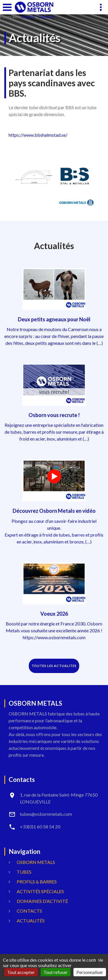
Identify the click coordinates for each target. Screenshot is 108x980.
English (28, 17)
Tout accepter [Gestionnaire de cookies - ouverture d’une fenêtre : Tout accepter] (21, 972)
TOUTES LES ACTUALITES (54, 666)
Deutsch (46, 17)
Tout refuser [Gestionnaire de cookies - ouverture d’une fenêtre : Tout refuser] (56, 972)
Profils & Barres (37, 882)
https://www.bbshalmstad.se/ (38, 135)
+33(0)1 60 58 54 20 (40, 827)
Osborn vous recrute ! (54, 415)
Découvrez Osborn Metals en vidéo (54, 511)
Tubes (24, 872)
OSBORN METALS (36, 862)
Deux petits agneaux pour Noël (54, 319)
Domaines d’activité (42, 901)
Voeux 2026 (54, 614)
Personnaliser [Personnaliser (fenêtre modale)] (90, 972)
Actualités (31, 921)
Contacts (29, 911)
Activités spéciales (40, 891)
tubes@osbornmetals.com (46, 814)
